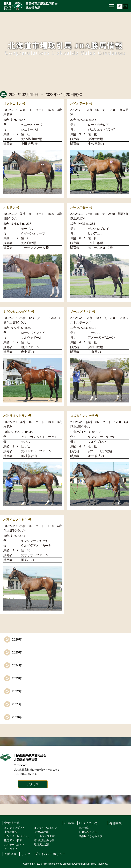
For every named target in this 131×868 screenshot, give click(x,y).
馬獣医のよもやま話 (91, 836)
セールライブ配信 (44, 836)
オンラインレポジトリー (18, 836)
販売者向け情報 (13, 840)
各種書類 (115, 823)
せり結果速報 (42, 832)
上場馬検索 (11, 832)
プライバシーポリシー (50, 854)
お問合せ (10, 854)
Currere (70, 823)
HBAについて (88, 823)
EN (125, 6)
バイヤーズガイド (14, 845)
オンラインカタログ (46, 828)
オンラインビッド (14, 828)
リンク (26, 854)
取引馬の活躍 (42, 845)
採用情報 (84, 828)
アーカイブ (11, 849)
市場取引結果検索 (44, 840)
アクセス (33, 784)
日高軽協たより (88, 832)
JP (120, 6)
